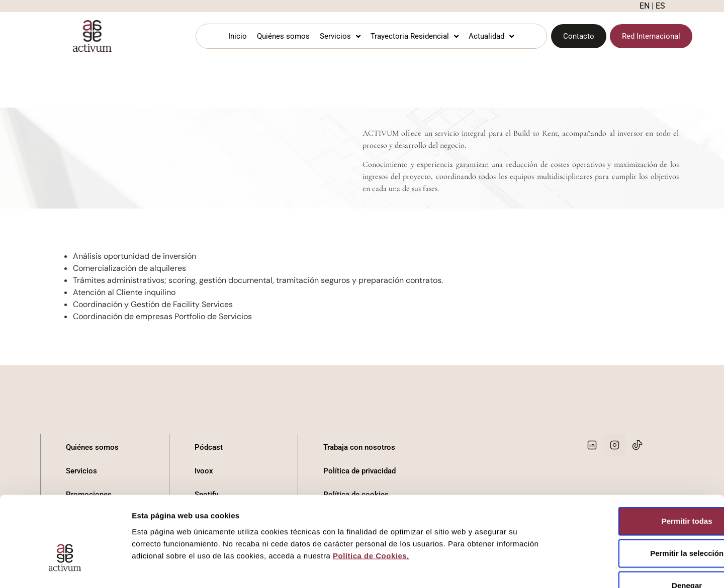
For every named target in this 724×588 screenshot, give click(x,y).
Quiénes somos (283, 36)
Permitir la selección (640, 490)
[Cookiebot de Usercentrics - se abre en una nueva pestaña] (65, 568)
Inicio (238, 36)
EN (645, 6)
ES (660, 6)
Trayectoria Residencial (415, 36)
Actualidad (491, 36)
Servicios (340, 36)
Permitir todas (640, 458)
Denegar (640, 522)
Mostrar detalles (544, 568)
